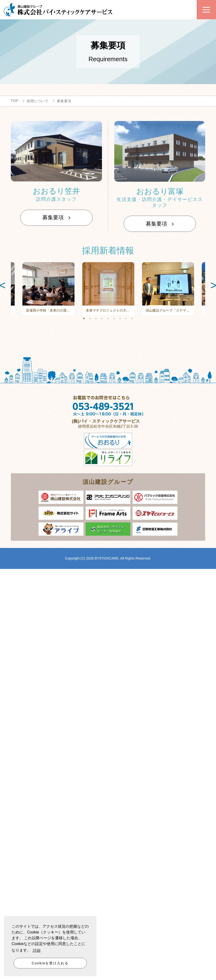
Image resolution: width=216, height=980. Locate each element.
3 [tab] (96, 319)
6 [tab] (114, 319)
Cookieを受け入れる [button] (50, 963)
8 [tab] (126, 319)
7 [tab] (120, 319)
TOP (15, 101)
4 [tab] (102, 319)
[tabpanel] (108, 289)
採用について (38, 101)
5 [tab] (108, 319)
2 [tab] (90, 319)
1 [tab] (84, 319)
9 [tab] (132, 319)
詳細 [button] (37, 950)
